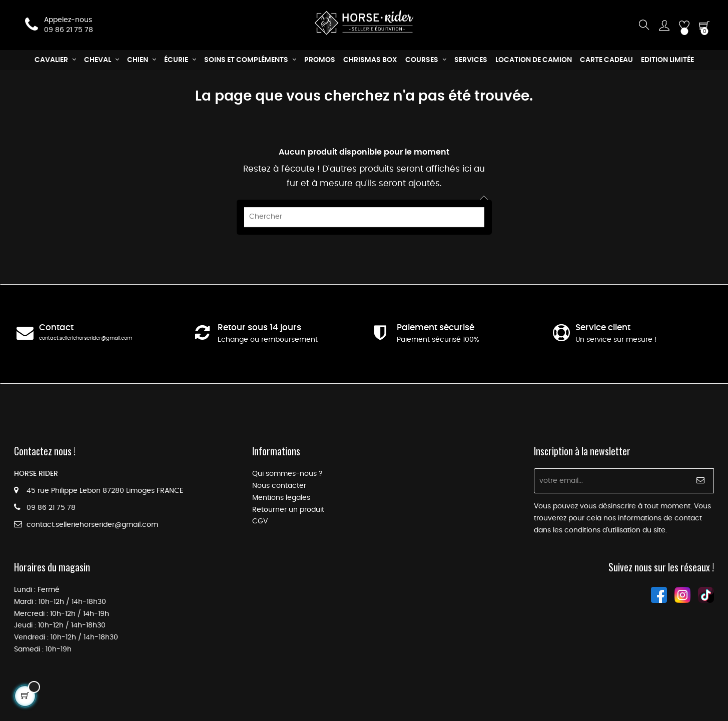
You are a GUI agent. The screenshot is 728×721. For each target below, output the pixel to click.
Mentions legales (281, 498)
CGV (260, 521)
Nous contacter (279, 486)
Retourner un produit (288, 510)
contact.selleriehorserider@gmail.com (86, 338)
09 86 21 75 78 (69, 30)
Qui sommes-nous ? (287, 474)
